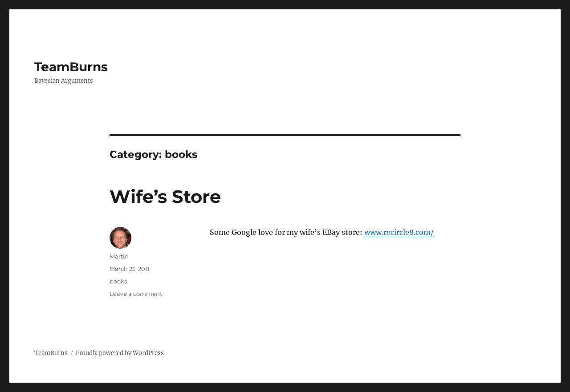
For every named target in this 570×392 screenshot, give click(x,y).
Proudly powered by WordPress (120, 353)
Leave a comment (136, 294)
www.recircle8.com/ (399, 232)
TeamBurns (71, 67)
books (118, 281)
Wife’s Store (165, 196)
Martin (119, 256)
